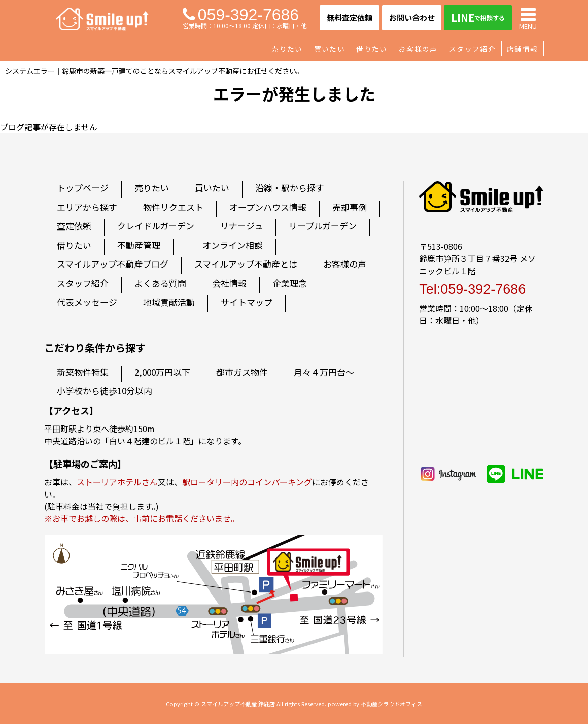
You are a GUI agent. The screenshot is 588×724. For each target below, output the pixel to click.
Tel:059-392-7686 (472, 289)
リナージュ (241, 226)
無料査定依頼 (350, 18)
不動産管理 (139, 245)
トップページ (83, 188)
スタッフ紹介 (472, 49)
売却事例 (350, 207)
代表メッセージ (87, 302)
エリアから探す (87, 207)
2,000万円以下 (162, 372)
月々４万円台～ (324, 372)
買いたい (330, 49)
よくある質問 (160, 283)
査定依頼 (74, 226)
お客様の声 (418, 49)
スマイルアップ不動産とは (246, 264)
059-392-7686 (241, 15)
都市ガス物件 (242, 372)
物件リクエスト (173, 207)
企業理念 (290, 283)
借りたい (372, 49)
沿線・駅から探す (290, 188)
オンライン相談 (233, 245)
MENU (528, 18)
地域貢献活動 (169, 302)
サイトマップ (247, 302)
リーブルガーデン (323, 226)
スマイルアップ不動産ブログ (113, 264)
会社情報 (229, 283)
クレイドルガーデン (156, 226)
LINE (478, 18)
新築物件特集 (83, 372)
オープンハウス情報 (268, 207)
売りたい (287, 49)
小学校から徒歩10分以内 (105, 391)
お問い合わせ (412, 18)
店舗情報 (522, 49)
